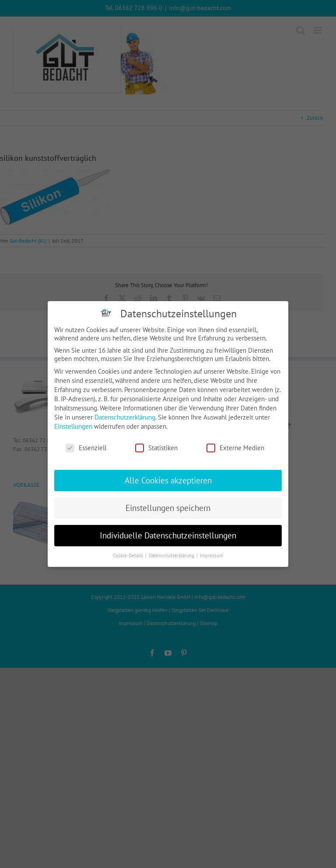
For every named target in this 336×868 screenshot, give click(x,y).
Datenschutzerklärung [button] (172, 556)
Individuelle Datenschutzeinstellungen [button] (168, 535)
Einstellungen (73, 426)
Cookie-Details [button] (129, 556)
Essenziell (86, 448)
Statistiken (156, 448)
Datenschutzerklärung (125, 417)
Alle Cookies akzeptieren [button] (168, 480)
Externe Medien (235, 448)
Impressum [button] (212, 556)
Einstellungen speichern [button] (168, 508)
